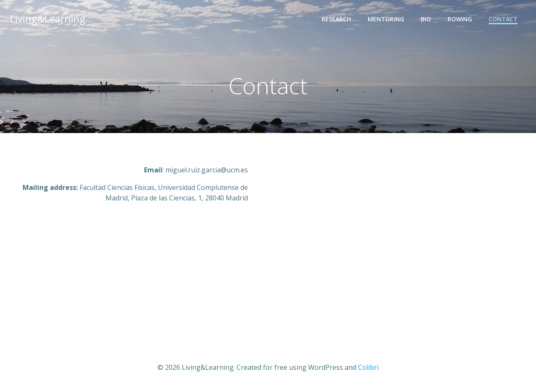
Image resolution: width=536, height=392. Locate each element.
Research (336, 19)
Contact (503, 19)
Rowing (460, 19)
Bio (426, 19)
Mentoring (386, 19)
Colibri (368, 367)
